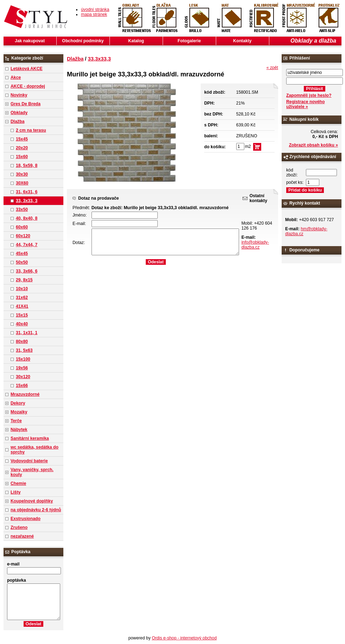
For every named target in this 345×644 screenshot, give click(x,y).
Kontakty (242, 41)
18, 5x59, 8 (27, 165)
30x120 (23, 377)
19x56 (22, 368)
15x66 (22, 386)
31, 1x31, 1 (27, 333)
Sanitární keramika (30, 438)
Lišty (16, 492)
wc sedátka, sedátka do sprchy (34, 450)
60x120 (23, 236)
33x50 (22, 210)
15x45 (22, 139)
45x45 (22, 254)
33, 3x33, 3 (27, 201)
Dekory (18, 403)
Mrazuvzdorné (25, 394)
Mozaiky (19, 412)
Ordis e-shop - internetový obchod (184, 638)
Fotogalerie (189, 41)
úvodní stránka (95, 10)
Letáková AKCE (27, 69)
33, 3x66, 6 (27, 271)
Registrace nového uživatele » (305, 104)
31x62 (22, 298)
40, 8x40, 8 (27, 218)
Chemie (18, 483)
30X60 (22, 183)
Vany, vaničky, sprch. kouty (32, 472)
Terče (16, 421)
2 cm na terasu (31, 130)
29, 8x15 (24, 280)
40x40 (22, 324)
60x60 (22, 227)
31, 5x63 (24, 350)
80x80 (22, 342)
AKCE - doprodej (28, 86)
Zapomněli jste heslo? (309, 95)
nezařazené (22, 536)
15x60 (22, 157)
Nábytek (19, 430)
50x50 (22, 262)
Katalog (136, 41)
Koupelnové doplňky (32, 501)
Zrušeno (19, 527)
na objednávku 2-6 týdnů (36, 510)
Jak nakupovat (30, 41)
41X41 (22, 306)
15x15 (22, 315)
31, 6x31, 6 (27, 192)
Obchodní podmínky (83, 41)
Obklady (19, 113)
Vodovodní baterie (29, 461)
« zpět (272, 68)
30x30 (22, 174)
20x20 (22, 148)
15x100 (23, 359)
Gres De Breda (26, 104)
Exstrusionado (26, 519)
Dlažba (17, 121)
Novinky (19, 95)
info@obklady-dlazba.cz (255, 245)
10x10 (22, 289)
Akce (16, 77)
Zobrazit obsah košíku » (313, 145)
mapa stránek (94, 14)
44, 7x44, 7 (27, 245)
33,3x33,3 (99, 59)
